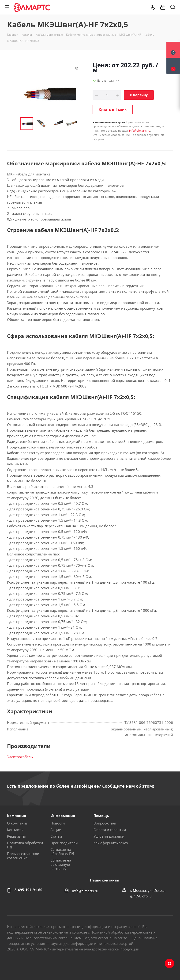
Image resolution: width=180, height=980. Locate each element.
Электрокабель (20, 757)
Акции (56, 830)
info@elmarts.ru (140, 131)
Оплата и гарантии (110, 830)
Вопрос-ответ (105, 823)
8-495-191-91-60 (28, 890)
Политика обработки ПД (25, 845)
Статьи (56, 836)
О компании (18, 823)
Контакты (15, 830)
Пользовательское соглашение (23, 856)
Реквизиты (16, 836)
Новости (58, 823)
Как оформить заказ (111, 843)
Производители (64, 843)
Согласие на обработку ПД (62, 851)
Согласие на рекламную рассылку (61, 864)
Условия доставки (109, 836)
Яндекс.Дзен (169, 963)
